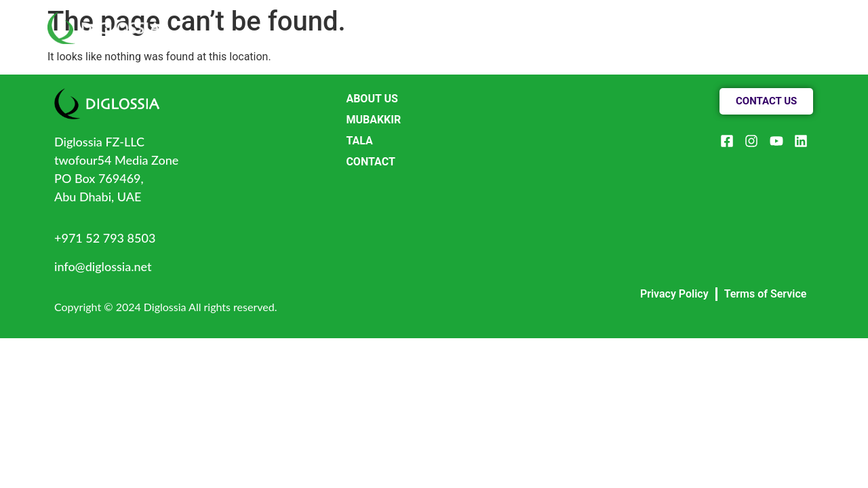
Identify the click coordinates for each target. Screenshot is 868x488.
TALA (359, 141)
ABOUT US (531, 20)
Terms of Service (766, 294)
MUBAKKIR (373, 120)
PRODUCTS (620, 20)
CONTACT (708, 20)
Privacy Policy (674, 294)
